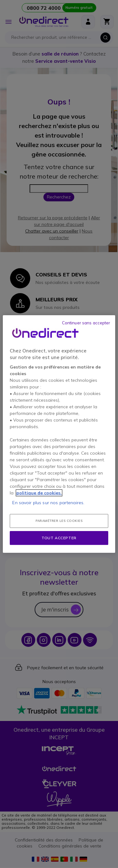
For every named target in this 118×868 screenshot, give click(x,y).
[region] (59, 434)
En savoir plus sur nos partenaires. (48, 503)
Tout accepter (59, 538)
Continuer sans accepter (86, 323)
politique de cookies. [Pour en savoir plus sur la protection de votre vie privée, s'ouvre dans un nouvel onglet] (39, 493)
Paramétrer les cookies (59, 521)
